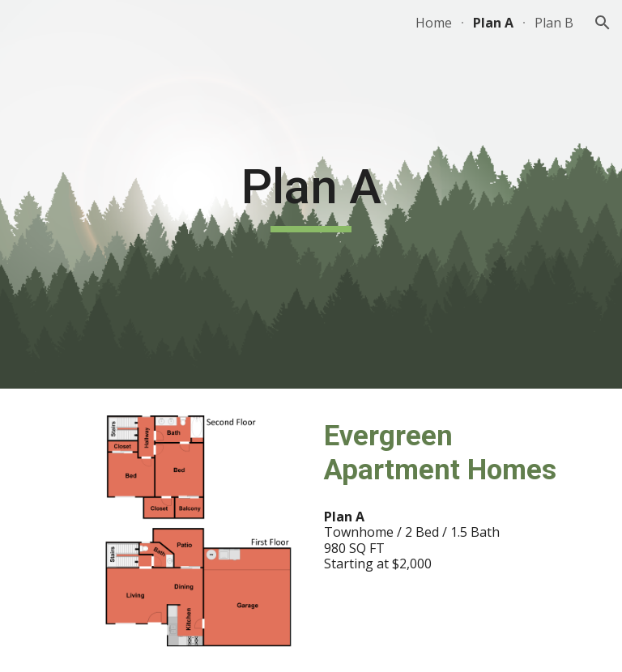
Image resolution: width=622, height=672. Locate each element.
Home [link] (434, 23)
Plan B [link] (554, 23)
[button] (603, 23)
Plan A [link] (493, 23)
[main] (311, 194)
